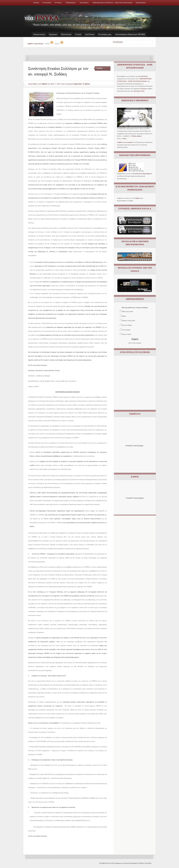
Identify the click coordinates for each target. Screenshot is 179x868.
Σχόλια (59, 44)
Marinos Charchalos (145, 863)
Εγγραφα (58, 3)
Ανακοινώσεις (39, 34)
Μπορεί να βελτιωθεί (129, 320)
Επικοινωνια (141, 3)
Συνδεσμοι (47, 3)
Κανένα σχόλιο (127, 334)
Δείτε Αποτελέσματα (135, 343)
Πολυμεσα (84, 3)
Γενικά (78, 34)
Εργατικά (53, 34)
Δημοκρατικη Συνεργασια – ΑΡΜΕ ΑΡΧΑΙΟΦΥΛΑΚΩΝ (113, 3)
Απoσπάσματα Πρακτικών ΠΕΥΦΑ (130, 34)
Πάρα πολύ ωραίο (128, 311)
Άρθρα (49, 44)
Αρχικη (36, 3)
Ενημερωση (71, 3)
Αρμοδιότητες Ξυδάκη (41, 58)
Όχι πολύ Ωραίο (127, 325)
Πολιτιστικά (66, 34)
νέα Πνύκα (90, 34)
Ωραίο (124, 316)
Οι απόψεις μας (105, 34)
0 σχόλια (99, 68)
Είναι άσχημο (126, 330)
